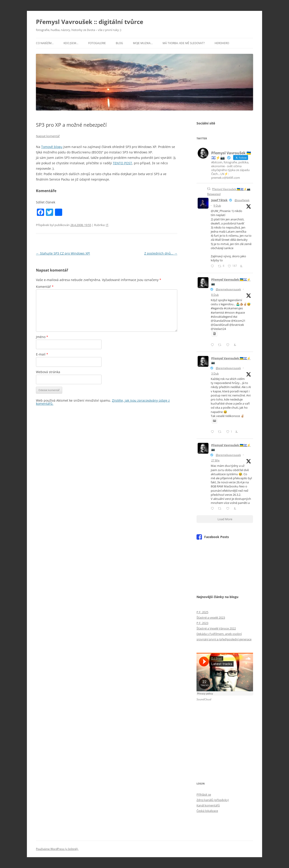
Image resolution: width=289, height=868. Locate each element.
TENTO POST (122, 163)
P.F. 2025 (202, 612)
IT (107, 225)
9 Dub (217, 206)
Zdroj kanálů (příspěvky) (213, 800)
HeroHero (222, 43)
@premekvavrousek (228, 289)
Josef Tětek (219, 200)
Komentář (45, 287)
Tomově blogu (52, 147)
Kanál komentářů (208, 805)
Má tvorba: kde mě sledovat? (184, 43)
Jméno (42, 337)
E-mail (42, 354)
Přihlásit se (204, 794)
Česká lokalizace (207, 811)
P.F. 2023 (202, 623)
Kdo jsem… (71, 43)
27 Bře (215, 460)
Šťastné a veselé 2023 (211, 618)
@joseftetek (242, 200)
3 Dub (215, 373)
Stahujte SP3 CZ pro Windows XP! (63, 253)
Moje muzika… (143, 43)
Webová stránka (48, 372)
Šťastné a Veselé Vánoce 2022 (216, 628)
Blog (119, 43)
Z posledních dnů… (161, 253)
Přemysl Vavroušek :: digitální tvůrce (90, 22)
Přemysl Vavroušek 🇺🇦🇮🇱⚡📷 (231, 282)
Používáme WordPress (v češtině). (57, 849)
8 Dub (215, 295)
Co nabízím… (45, 43)
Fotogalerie (97, 43)
